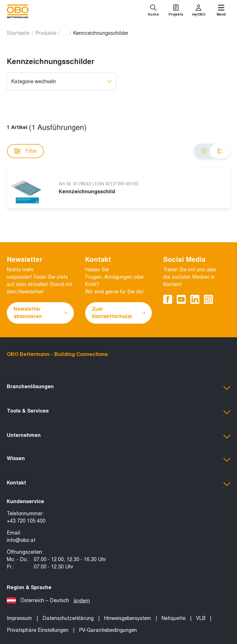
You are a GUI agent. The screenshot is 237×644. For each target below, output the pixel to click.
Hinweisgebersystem (128, 618)
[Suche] (153, 11)
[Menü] (221, 11)
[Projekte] (176, 11)
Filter (25, 151)
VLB (201, 618)
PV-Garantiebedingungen (108, 630)
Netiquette (174, 618)
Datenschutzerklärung (68, 618)
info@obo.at (21, 540)
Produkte (46, 33)
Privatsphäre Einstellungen (38, 630)
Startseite (18, 33)
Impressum (19, 618)
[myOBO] (199, 11)
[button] (118, 388)
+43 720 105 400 (26, 521)
